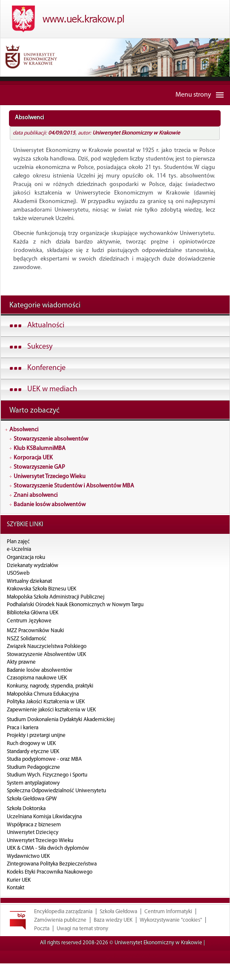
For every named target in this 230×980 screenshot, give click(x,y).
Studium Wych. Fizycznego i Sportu (47, 775)
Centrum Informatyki (168, 928)
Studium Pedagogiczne (33, 767)
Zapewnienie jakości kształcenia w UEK (51, 710)
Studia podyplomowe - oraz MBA (44, 759)
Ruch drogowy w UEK (31, 744)
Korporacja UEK (33, 458)
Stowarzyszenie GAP (39, 467)
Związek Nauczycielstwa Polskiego (47, 646)
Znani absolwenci (36, 495)
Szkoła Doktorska (26, 809)
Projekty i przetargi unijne (36, 735)
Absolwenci (24, 430)
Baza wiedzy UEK (113, 937)
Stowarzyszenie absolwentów (51, 439)
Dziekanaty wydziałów (33, 566)
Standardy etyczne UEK (33, 752)
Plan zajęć (18, 542)
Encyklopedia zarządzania (63, 928)
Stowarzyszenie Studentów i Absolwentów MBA (74, 486)
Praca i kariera (23, 728)
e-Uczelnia (19, 549)
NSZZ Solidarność (27, 639)
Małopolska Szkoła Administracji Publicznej (56, 597)
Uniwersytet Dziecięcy (33, 832)
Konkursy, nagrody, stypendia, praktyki (50, 686)
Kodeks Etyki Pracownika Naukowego (50, 872)
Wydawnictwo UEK (28, 856)
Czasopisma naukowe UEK (37, 678)
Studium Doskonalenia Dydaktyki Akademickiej (61, 720)
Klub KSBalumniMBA (40, 448)
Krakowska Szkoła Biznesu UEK (42, 589)
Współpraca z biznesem (34, 825)
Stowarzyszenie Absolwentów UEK (46, 655)
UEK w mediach (52, 389)
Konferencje (46, 368)
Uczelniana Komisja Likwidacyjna (44, 817)
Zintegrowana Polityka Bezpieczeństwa (52, 864)
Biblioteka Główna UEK (33, 613)
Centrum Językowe (29, 621)
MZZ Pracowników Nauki (35, 631)
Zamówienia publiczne (60, 937)
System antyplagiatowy (33, 783)
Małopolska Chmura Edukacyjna (43, 694)
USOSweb (18, 573)
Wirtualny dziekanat (29, 581)
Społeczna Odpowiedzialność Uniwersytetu (56, 791)
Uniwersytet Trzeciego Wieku (50, 477)
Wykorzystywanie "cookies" (171, 937)
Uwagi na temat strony (82, 945)
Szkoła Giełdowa (118, 928)
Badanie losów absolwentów (50, 505)
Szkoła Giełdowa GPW (32, 799)
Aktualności (46, 325)
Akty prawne (21, 662)
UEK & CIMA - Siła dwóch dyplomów (48, 848)
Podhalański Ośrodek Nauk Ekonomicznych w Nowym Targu (75, 605)
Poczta (42, 945)
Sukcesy (40, 347)
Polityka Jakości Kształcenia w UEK (46, 702)
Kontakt (16, 888)
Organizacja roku (26, 557)
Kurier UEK (19, 880)
